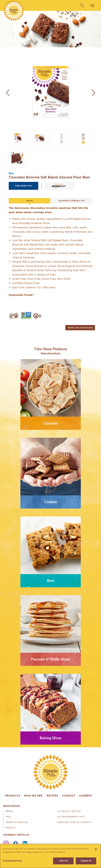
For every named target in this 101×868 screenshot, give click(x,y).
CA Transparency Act (71, 817)
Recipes (52, 796)
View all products (50, 354)
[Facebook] (16, 843)
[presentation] (51, 396)
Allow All (63, 861)
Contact (69, 796)
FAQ (8, 817)
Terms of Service (17, 823)
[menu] (92, 5)
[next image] (93, 93)
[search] (82, 5)
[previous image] (8, 93)
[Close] (96, 849)
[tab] (80, 328)
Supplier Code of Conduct (75, 823)
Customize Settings (12, 861)
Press (9, 812)
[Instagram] (6, 843)
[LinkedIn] (25, 843)
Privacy (11, 828)
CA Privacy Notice (69, 812)
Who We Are (33, 796)
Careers (86, 796)
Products (12, 796)
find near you (23, 186)
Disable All (86, 861)
